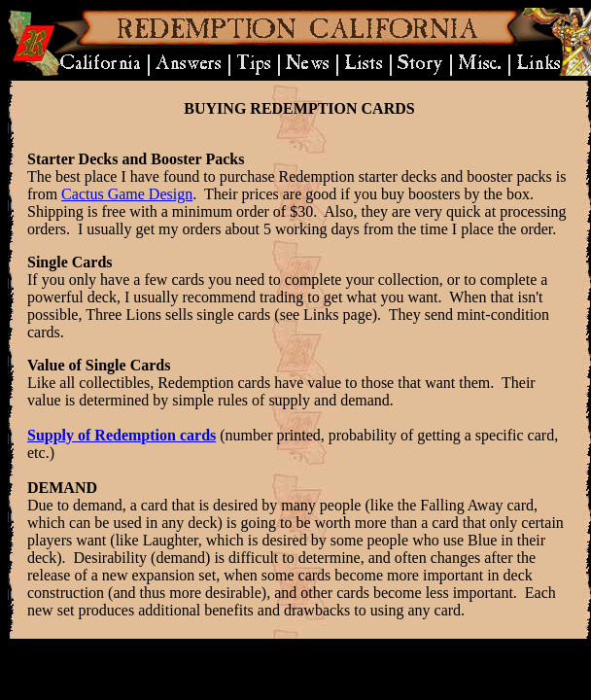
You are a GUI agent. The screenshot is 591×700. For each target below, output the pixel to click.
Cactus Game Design (127, 194)
